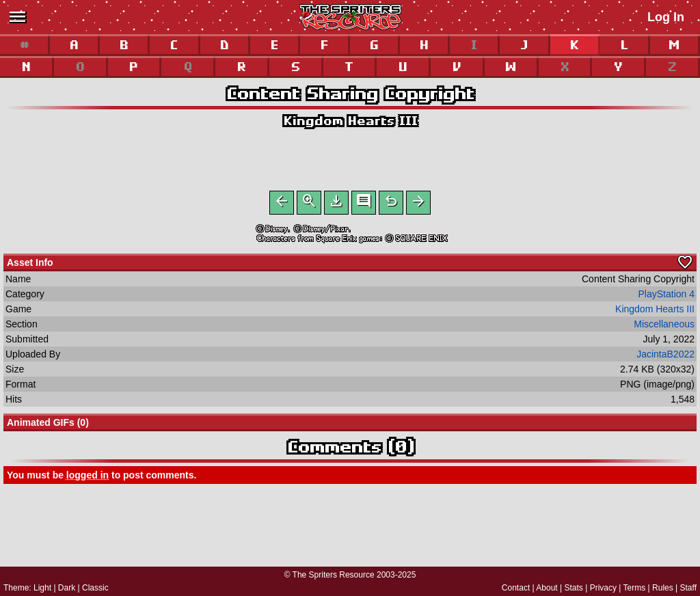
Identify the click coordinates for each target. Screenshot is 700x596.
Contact (516, 588)
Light (42, 588)
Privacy (603, 588)
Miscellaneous (664, 327)
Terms (635, 588)
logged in (87, 478)
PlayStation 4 (667, 297)
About (547, 588)
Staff (688, 588)
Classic (95, 588)
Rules (663, 588)
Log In (666, 17)
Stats (574, 588)
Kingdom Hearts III (350, 121)
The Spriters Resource (334, 575)
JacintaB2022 (665, 357)
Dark (67, 588)
